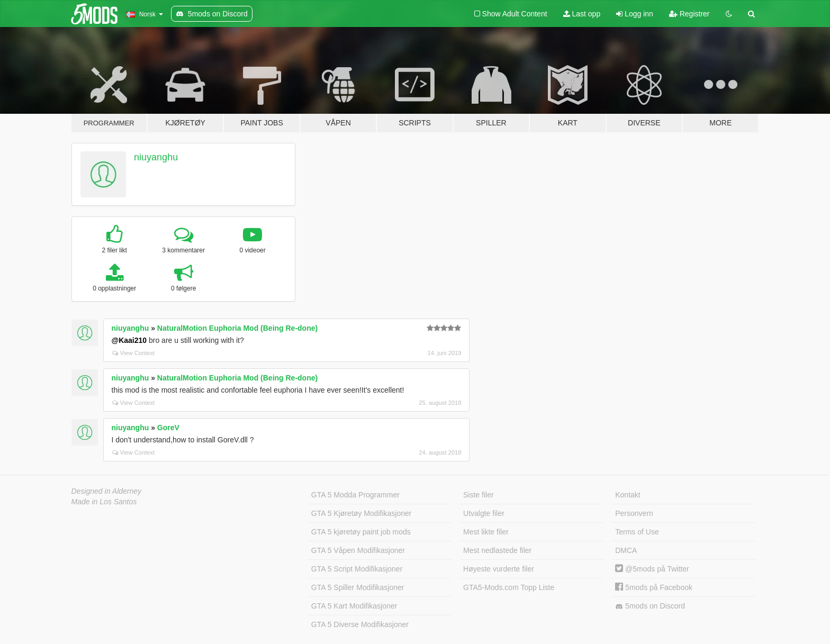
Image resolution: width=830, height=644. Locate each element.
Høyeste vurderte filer (499, 569)
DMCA (626, 550)
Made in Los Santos (104, 502)
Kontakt (628, 495)
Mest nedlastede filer (497, 550)
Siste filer (479, 495)
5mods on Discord (650, 606)
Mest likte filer (486, 532)
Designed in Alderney (107, 491)
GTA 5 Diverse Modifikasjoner (360, 624)
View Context (134, 353)
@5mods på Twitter (652, 569)
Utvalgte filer (484, 513)
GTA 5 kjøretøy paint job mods (361, 532)
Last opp (582, 14)
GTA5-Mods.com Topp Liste (509, 587)
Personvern (634, 513)
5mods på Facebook (654, 587)
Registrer (689, 14)
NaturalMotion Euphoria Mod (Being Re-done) (237, 328)
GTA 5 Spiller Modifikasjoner (358, 587)
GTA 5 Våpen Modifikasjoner (358, 550)
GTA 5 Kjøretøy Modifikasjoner (362, 513)
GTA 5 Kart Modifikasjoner (354, 606)
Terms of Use (637, 532)
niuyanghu (156, 157)
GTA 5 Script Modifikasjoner (357, 569)
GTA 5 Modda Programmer (355, 495)
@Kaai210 (129, 340)
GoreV (168, 428)
